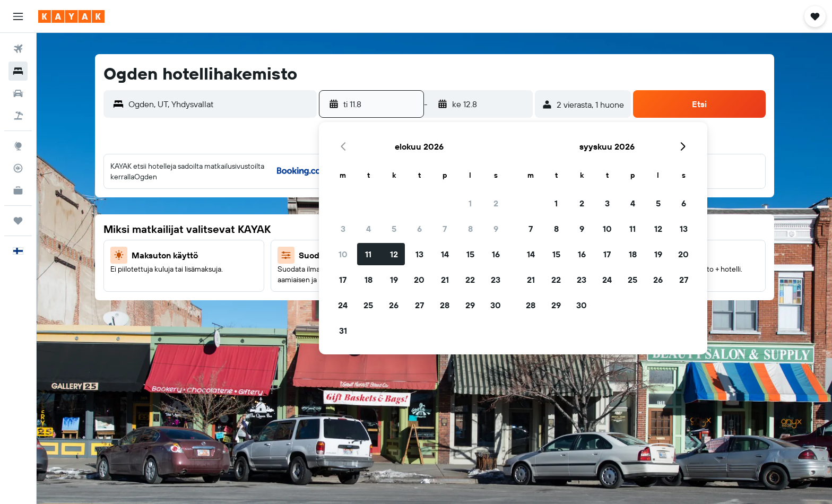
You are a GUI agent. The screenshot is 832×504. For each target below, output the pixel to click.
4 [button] (369, 229)
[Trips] (18, 221)
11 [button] (368, 254)
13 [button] (419, 254)
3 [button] (343, 229)
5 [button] (394, 229)
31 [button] (343, 331)
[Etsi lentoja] (18, 49)
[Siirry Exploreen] (18, 146)
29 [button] (470, 305)
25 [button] (368, 305)
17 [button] (343, 280)
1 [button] (470, 203)
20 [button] (419, 280)
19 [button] (394, 280)
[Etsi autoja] (18, 93)
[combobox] (220, 104)
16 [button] (496, 254)
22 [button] (470, 280)
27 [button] (419, 305)
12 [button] (394, 254)
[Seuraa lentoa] (18, 168)
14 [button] (445, 254)
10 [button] (343, 254)
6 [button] (419, 229)
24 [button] (343, 305)
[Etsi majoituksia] (18, 71)
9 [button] (496, 229)
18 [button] (369, 280)
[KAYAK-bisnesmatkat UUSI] (18, 190)
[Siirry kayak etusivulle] (71, 16)
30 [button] (496, 305)
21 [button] (445, 280)
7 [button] (445, 229)
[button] (18, 16)
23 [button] (496, 280)
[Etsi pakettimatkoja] (18, 116)
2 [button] (496, 203)
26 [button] (394, 305)
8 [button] (470, 229)
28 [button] (445, 305)
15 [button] (470, 254)
